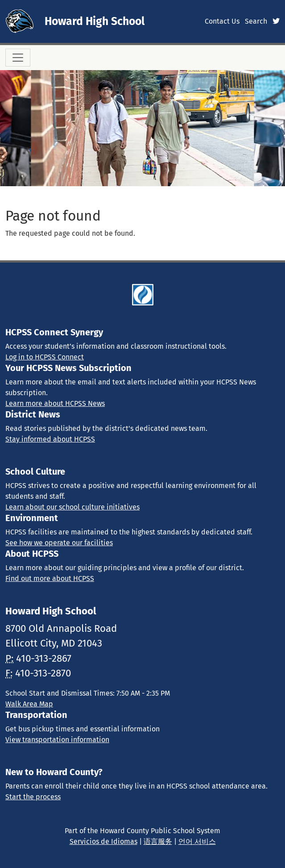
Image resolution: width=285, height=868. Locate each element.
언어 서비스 (197, 841)
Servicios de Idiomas (103, 841)
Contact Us (222, 21)
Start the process (33, 797)
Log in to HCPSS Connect (45, 357)
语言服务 (158, 841)
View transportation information (57, 740)
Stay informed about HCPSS (50, 439)
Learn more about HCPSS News (55, 403)
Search (256, 21)
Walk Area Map (29, 704)
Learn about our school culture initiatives (72, 507)
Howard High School (95, 21)
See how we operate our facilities (59, 543)
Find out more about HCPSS (50, 578)
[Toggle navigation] (18, 58)
